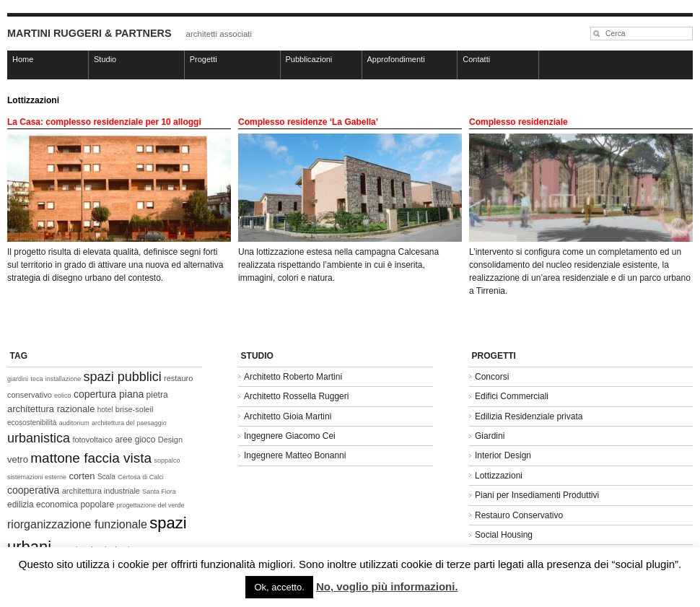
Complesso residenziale (519, 122)
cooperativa (33, 490)
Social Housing (504, 535)
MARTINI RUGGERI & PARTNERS (89, 33)
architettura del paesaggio (129, 423)
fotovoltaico (92, 440)
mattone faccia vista (91, 458)
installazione (64, 379)
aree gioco (135, 440)
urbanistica (39, 438)
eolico (63, 396)
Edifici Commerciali (512, 396)
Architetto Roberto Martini (293, 377)
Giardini (490, 436)
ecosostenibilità (32, 423)
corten (82, 476)
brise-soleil (135, 409)
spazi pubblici (123, 377)
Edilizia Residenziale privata (529, 416)
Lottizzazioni (499, 476)
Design (170, 440)
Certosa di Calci (141, 477)
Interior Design (503, 455)
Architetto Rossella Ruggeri (296, 396)
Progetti (204, 59)
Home (23, 59)
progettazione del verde (150, 505)
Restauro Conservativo (519, 515)
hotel (105, 410)
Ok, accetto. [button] (279, 587)
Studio (105, 59)
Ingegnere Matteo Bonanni (295, 455)
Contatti (476, 59)
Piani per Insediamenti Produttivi (537, 495)
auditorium (74, 423)
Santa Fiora (159, 492)
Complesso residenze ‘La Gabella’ (308, 122)
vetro (18, 459)
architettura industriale (101, 491)
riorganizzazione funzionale (77, 524)
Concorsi (492, 377)
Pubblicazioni (309, 59)
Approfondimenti (396, 59)
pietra (157, 395)
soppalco (167, 460)
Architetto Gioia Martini (288, 416)
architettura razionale (51, 409)
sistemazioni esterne (37, 477)
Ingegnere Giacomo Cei (290, 436)
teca (36, 379)
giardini (18, 379)
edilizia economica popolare (61, 505)
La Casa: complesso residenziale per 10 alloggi (104, 122)
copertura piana (109, 394)
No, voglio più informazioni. (387, 586)
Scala (106, 477)
